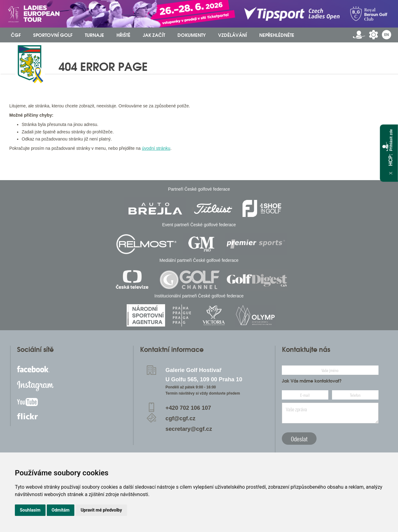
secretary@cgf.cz (189, 429)
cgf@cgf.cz (180, 418)
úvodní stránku (156, 148)
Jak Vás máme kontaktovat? (312, 381)
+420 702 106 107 (188, 408)
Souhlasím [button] (30, 510)
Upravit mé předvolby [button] (101, 510)
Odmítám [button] (61, 510)
